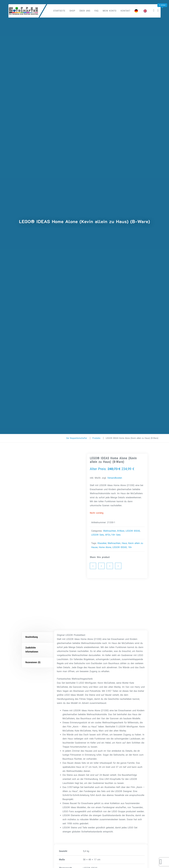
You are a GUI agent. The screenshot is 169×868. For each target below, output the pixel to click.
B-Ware (121, 531)
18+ (130, 547)
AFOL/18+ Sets (113, 535)
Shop (72, 11)
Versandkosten (115, 478)
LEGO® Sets (98, 535)
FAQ (96, 11)
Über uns (85, 11)
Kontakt (125, 11)
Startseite (59, 11)
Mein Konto (110, 11)
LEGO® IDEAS (133, 531)
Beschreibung (32, 637)
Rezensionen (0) (33, 662)
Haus (124, 543)
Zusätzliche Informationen (32, 650)
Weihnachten (110, 531)
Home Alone (105, 547)
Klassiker (102, 543)
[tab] (38, 637)
